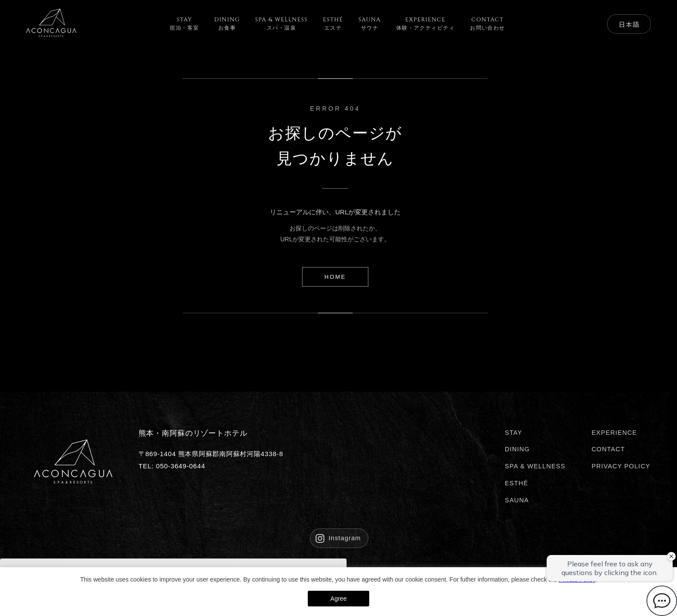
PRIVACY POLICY (621, 466)
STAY (514, 433)
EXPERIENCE (614, 433)
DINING (517, 449)
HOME (335, 277)
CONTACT (608, 449)
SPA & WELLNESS (535, 466)
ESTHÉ (517, 483)
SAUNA (517, 500)
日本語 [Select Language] (629, 24)
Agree (338, 599)
